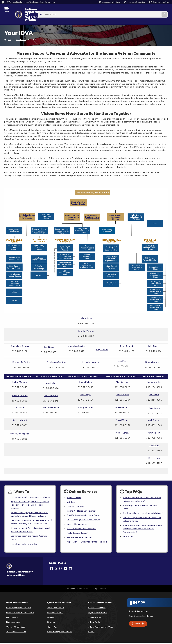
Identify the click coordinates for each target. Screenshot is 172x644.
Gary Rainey (20, 398)
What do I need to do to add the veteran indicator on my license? (143, 490)
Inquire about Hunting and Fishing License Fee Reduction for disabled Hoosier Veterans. (31, 499)
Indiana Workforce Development (83, 502)
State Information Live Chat (19, 609)
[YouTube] (66, 570)
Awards (91, 633)
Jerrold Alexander (90, 352)
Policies (51, 619)
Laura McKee (86, 372)
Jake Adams (86, 308)
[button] (110, 2)
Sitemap (51, 623)
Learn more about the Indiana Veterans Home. (30, 538)
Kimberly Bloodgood (20, 424)
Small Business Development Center (84, 507)
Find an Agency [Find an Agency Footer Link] (13, 623)
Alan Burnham (122, 372)
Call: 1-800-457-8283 (16, 628)
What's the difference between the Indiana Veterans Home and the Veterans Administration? (143, 525)
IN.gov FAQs (52, 628)
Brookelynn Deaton (56, 352)
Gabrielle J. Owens (20, 336)
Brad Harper (86, 385)
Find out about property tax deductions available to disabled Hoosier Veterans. (31, 510)
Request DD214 (75, 488)
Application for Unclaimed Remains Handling (84, 537)
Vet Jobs (71, 493)
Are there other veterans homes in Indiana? (139, 507)
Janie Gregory (51, 386)
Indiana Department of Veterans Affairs (54, 10)
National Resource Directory (80, 531)
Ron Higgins (154, 448)
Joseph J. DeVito (77, 336)
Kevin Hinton (154, 423)
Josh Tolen (154, 436)
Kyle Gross (49, 337)
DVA (9, 30)
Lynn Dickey (51, 373)
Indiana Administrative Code (101, 628)
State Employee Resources (59, 633)
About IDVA (21, 30)
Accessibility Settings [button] (138, 613)
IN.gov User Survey (55, 609)
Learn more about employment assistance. (26, 489)
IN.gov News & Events (98, 614)
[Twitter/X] (56, 570)
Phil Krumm (154, 385)
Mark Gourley (154, 410)
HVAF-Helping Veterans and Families (84, 512)
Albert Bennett (122, 398)
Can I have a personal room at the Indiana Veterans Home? (143, 515)
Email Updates (94, 619)
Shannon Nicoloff (51, 398)
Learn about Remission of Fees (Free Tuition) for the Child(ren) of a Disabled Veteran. (30, 520)
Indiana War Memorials (78, 516)
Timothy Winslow (86, 321)
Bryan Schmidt (127, 336)
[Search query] (151, 10)
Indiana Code (94, 623)
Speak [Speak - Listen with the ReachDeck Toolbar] (138, 625)
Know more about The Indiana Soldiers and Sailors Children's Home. (30, 530)
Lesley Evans (122, 351)
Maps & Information (97, 609)
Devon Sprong (152, 352)
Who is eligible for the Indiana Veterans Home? (142, 498)
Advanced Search (55, 614)
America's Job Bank (76, 497)
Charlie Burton (122, 385)
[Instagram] (61, 570)
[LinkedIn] (70, 570)
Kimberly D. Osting (21, 352)
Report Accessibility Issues (141, 617)
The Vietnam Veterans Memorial (82, 521)
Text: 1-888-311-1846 (16, 633)
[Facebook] (52, 570)
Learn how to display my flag (25, 546)
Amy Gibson (102, 340)
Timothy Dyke (154, 372)
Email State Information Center (20, 614)
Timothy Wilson (20, 386)
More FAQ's (128, 533)
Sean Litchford (20, 410)
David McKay (122, 410)
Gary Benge (154, 399)
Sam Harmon (122, 423)
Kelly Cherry (154, 336)
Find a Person (12, 619)
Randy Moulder (86, 398)
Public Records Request (78, 526)
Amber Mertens (20, 372)
